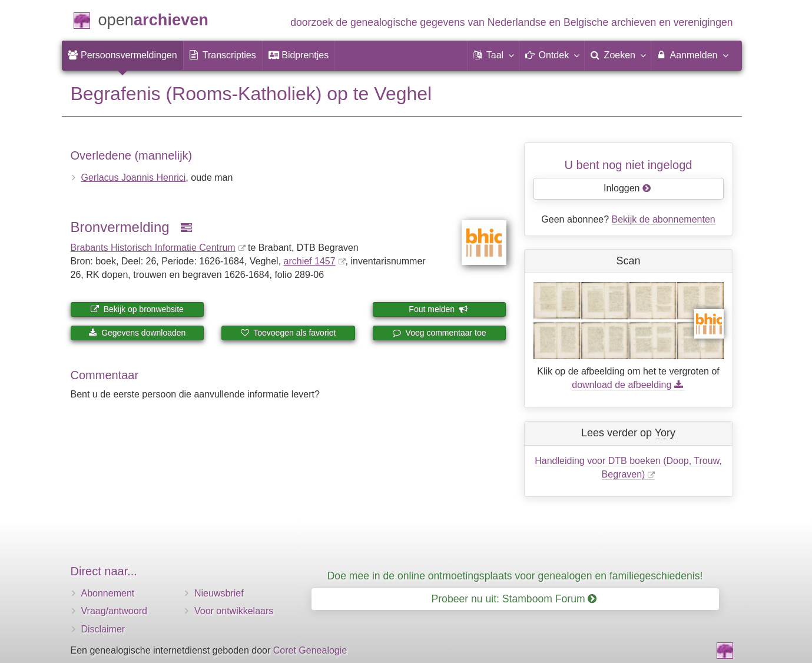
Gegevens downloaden (137, 333)
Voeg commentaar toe (440, 333)
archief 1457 (310, 261)
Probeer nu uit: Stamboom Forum (514, 599)
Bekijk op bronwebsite (137, 309)
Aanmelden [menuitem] (692, 55)
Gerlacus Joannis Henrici (134, 178)
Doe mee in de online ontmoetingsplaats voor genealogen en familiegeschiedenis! (515, 576)
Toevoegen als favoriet (289, 333)
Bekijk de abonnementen (664, 219)
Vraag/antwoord (114, 611)
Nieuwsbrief (219, 593)
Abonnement (108, 593)
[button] (493, 55)
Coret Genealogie (310, 650)
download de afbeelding (628, 385)
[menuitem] (122, 55)
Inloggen (627, 188)
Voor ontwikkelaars (234, 611)
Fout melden (438, 309)
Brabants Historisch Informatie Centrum (153, 248)
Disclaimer (103, 629)
